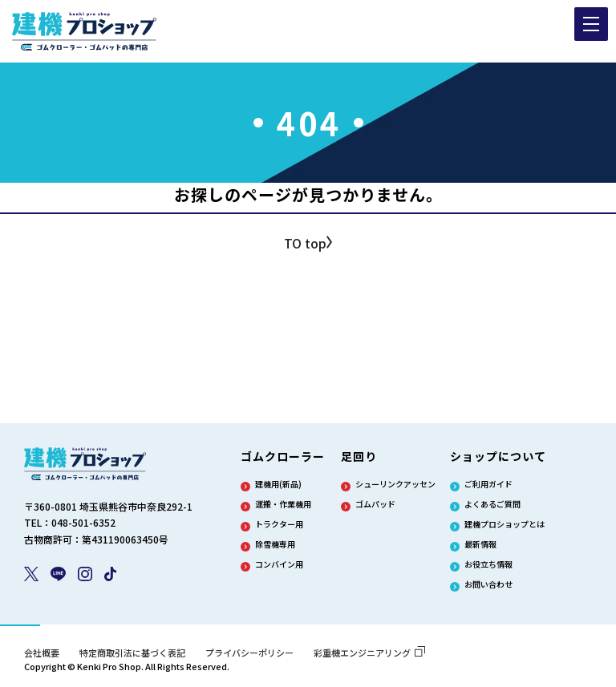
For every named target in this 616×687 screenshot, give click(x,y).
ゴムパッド (375, 504)
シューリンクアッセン (395, 484)
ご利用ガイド (488, 484)
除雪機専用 (275, 544)
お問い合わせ (488, 584)
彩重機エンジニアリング (369, 653)
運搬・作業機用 (283, 504)
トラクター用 (279, 524)
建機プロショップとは (505, 524)
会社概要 (42, 653)
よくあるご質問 (492, 504)
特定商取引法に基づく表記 (132, 653)
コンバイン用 (279, 564)
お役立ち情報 (488, 564)
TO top (305, 243)
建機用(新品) (278, 484)
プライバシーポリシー (249, 653)
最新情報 (480, 544)
